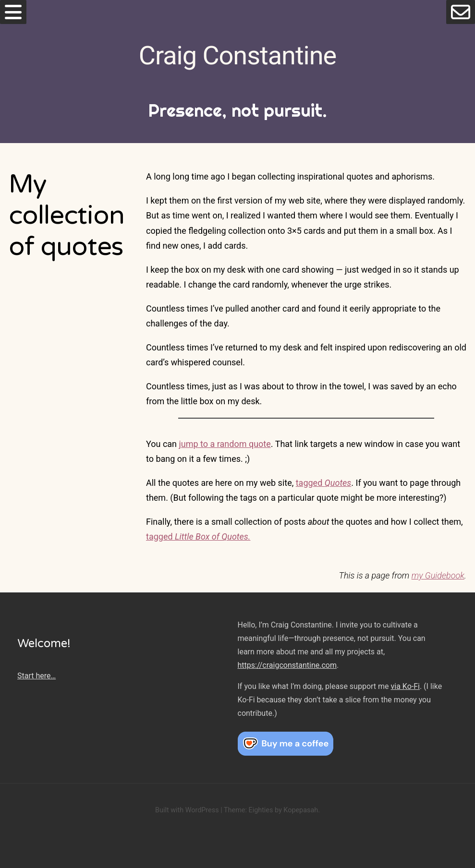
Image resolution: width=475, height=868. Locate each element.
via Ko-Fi (405, 686)
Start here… (37, 676)
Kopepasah (301, 810)
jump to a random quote (225, 444)
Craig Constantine (237, 55)
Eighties (261, 810)
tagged (324, 483)
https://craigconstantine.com (287, 665)
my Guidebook (438, 575)
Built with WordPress (187, 810)
